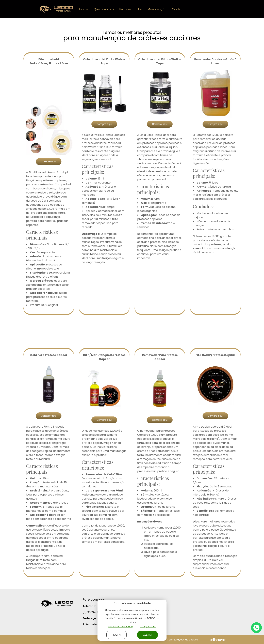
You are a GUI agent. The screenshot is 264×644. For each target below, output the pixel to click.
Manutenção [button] (157, 9)
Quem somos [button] (104, 9)
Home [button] (84, 9)
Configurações (148, 626)
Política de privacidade (120, 626)
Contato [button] (178, 9)
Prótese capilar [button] (131, 9)
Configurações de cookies (182, 640)
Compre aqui (49, 161)
